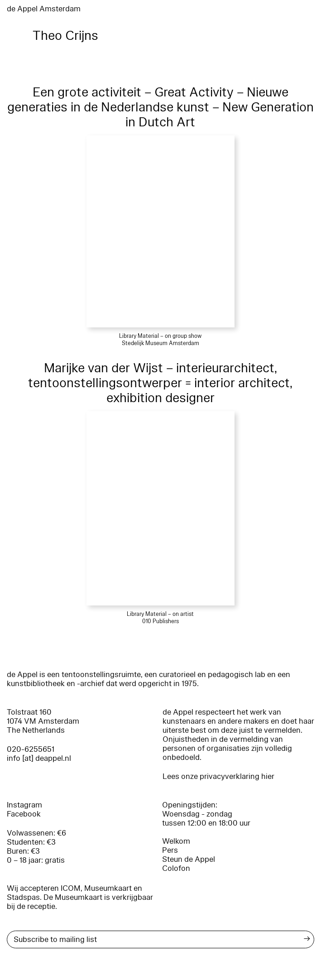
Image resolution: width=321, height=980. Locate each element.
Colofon (176, 868)
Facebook (24, 814)
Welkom (176, 841)
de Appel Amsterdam (44, 9)
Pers (170, 850)
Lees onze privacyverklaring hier (218, 776)
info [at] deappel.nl (39, 758)
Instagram (24, 805)
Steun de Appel (189, 859)
